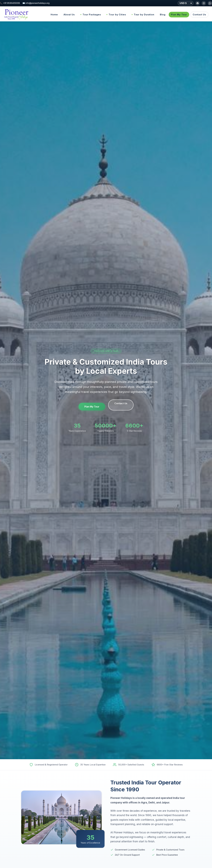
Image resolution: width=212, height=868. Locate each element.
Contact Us (199, 15)
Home (54, 15)
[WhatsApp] (210, 3)
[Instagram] (204, 3)
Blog (163, 15)
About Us (69, 15)
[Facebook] (198, 3)
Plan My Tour (179, 15)
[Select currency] (186, 3)
